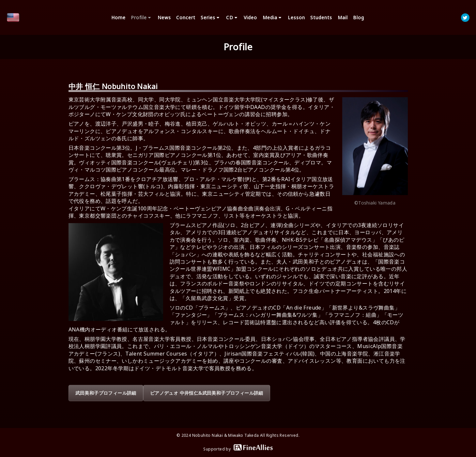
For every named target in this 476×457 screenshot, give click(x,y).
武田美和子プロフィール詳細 (106, 393)
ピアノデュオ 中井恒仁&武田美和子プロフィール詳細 (207, 393)
